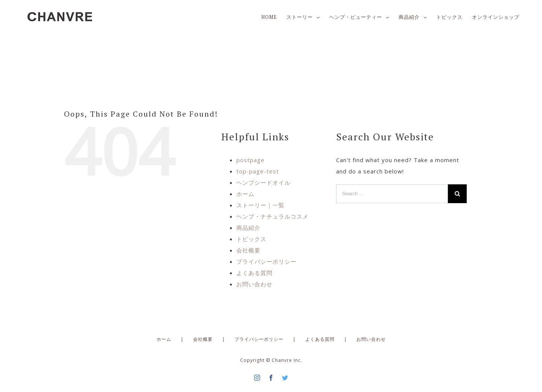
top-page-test (258, 171)
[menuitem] (274, 17)
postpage (250, 160)
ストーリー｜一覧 (260, 205)
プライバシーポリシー (266, 261)
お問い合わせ (254, 284)
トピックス (251, 239)
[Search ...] (392, 194)
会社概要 (248, 250)
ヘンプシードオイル (263, 182)
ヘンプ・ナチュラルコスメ (273, 216)
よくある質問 (254, 273)
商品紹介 (248, 228)
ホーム (245, 194)
